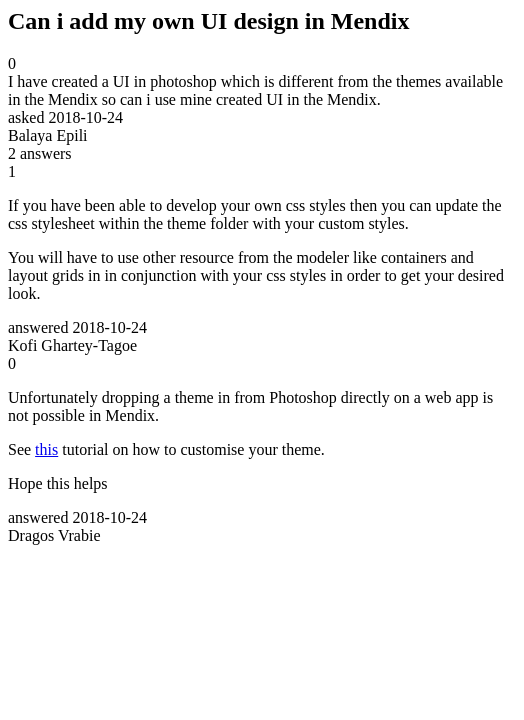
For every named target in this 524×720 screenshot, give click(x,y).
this (46, 449)
